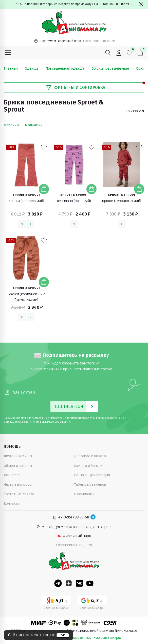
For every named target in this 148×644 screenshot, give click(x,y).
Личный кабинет (18, 456)
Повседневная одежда (68, 68)
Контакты (12, 504)
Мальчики (34, 125)
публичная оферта (107, 638)
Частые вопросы (18, 485)
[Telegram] (93, 517)
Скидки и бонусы (89, 466)
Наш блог (12, 475)
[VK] (79, 583)
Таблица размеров (90, 485)
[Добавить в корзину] (44, 189)
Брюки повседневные (113, 68)
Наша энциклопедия (92, 475)
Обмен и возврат (18, 466)
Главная (13, 68)
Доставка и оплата (90, 456)
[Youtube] (90, 583)
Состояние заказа (19, 494)
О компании (84, 494)
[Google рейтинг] (92, 603)
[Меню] (8, 53)
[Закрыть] (141, 4)
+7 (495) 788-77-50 (74, 517)
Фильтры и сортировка (75, 88)
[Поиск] (108, 53)
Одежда (34, 68)
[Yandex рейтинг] (56, 603)
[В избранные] (44, 147)
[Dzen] (69, 583)
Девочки (11, 125)
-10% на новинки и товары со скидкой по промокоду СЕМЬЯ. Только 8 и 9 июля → (74, 4)
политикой (74, 418)
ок (63, 635)
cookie (49, 635)
